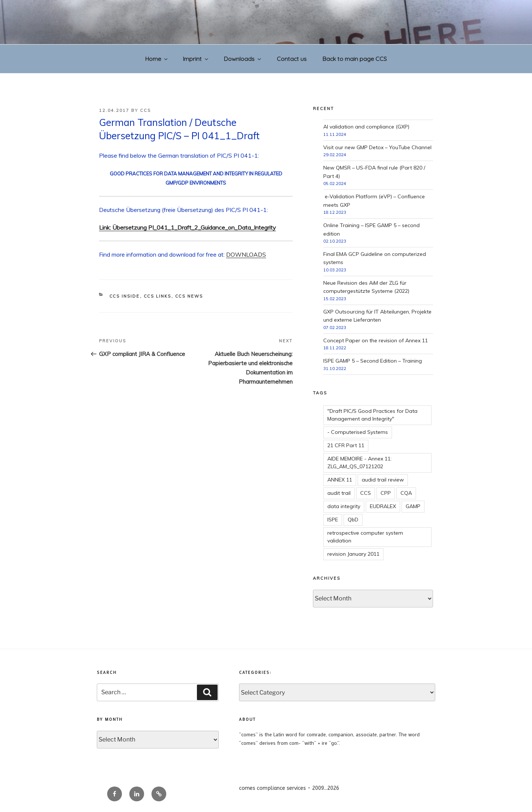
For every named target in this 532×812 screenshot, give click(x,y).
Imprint (196, 59)
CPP (386, 493)
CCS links (158, 296)
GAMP (413, 506)
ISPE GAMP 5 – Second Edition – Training (373, 361)
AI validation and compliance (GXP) (366, 127)
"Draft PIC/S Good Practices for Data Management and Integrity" (372, 415)
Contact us (292, 59)
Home (157, 59)
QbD (353, 520)
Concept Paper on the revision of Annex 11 (376, 340)
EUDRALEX (383, 506)
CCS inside (125, 296)
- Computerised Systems (358, 432)
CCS (145, 110)
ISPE (333, 520)
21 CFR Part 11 (346, 445)
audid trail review (383, 480)
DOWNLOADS (246, 254)
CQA (406, 493)
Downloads (243, 59)
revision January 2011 (353, 554)
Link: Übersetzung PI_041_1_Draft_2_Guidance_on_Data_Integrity (187, 227)
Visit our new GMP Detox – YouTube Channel (377, 147)
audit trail (339, 493)
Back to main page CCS (355, 59)
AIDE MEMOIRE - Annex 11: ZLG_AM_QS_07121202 (359, 462)
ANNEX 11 (340, 480)
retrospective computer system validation (365, 537)
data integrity (344, 506)
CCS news (189, 296)
